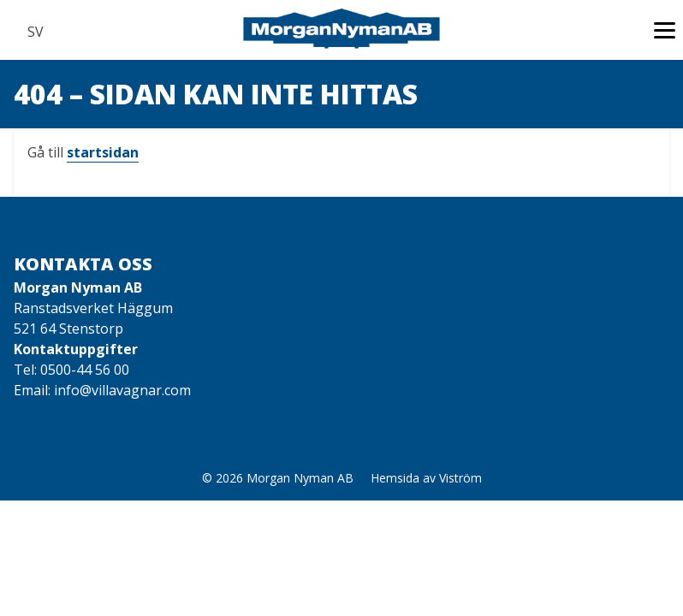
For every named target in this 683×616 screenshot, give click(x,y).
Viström (460, 478)
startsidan (103, 152)
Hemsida (395, 478)
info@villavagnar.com (122, 390)
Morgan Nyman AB (300, 478)
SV (35, 32)
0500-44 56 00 (85, 370)
